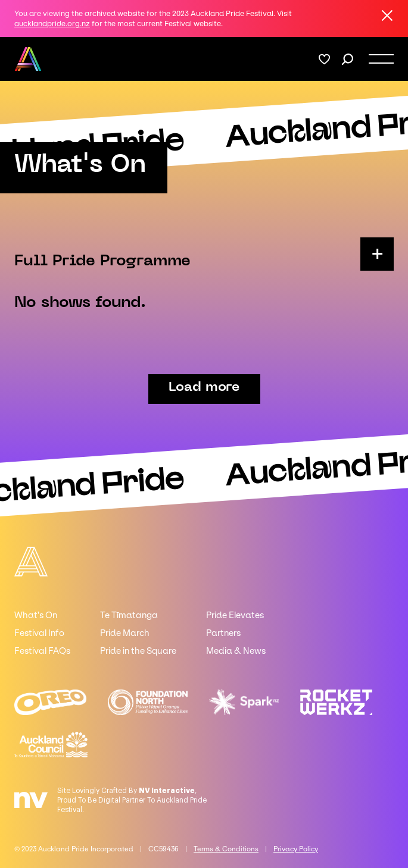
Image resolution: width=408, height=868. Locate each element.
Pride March (125, 633)
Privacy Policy (296, 849)
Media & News (236, 651)
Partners (223, 633)
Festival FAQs (42, 651)
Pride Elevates (235, 615)
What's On (36, 615)
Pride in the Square (138, 651)
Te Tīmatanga (129, 615)
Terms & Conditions (226, 849)
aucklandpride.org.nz (52, 23)
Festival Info (39, 633)
